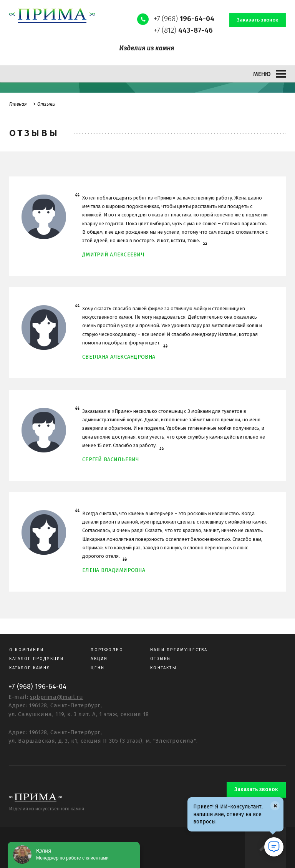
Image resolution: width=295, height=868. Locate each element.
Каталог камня (30, 668)
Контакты (163, 668)
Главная (18, 104)
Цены (98, 668)
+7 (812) (183, 30)
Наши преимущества (179, 650)
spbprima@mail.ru (57, 697)
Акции (99, 659)
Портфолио (107, 650)
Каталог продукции (36, 659)
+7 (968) (184, 19)
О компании (27, 650)
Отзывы (161, 659)
